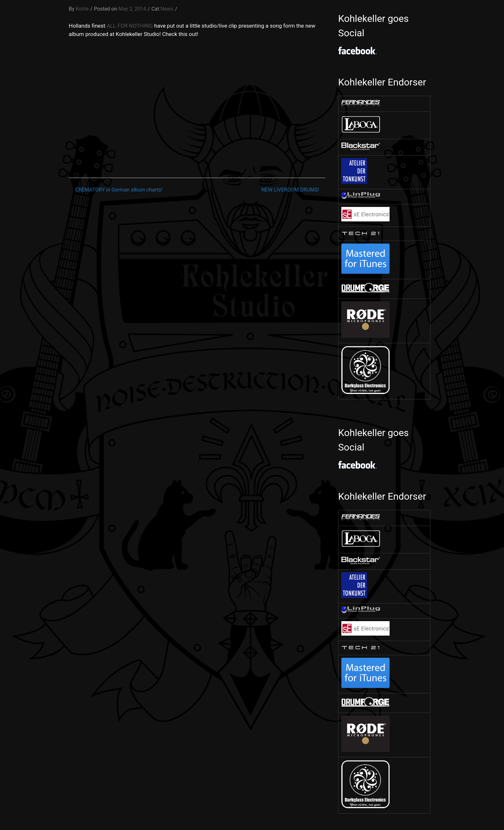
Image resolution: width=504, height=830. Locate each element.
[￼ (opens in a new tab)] (361, 104)
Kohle (82, 9)
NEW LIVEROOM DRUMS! (290, 190)
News (167, 9)
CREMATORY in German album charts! (119, 190)
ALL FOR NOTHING (130, 26)
